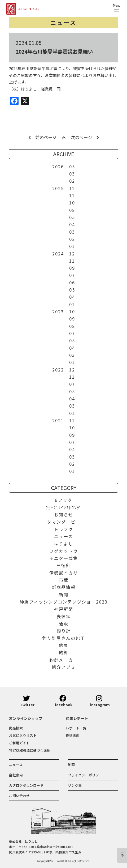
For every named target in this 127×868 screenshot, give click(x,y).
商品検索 (16, 728)
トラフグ (64, 529)
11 (72, 195)
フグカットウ (64, 551)
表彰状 (64, 616)
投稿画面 (73, 735)
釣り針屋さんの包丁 (64, 638)
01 (72, 246)
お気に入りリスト (23, 735)
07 (72, 275)
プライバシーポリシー (85, 775)
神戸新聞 (64, 609)
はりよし (64, 544)
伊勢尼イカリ (64, 573)
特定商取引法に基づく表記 (30, 750)
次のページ (85, 137)
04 (72, 224)
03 (72, 174)
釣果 (64, 645)
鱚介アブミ (64, 667)
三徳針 (64, 565)
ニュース (63, 23)
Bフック (63, 500)
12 (72, 188)
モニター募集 (64, 558)
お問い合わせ (19, 796)
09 (72, 268)
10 (72, 203)
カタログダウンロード (26, 785)
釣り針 (64, 631)
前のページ (42, 137)
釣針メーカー (64, 660)
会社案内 (16, 775)
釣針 (64, 652)
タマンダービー (64, 522)
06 (72, 283)
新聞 (64, 595)
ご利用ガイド (19, 743)
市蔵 (64, 580)
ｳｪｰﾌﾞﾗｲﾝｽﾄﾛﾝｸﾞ (64, 507)
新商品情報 (64, 587)
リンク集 (75, 785)
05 (72, 166)
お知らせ (64, 515)
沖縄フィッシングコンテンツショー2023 (64, 602)
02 (72, 181)
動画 (71, 765)
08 (72, 210)
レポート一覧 (76, 728)
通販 (64, 623)
